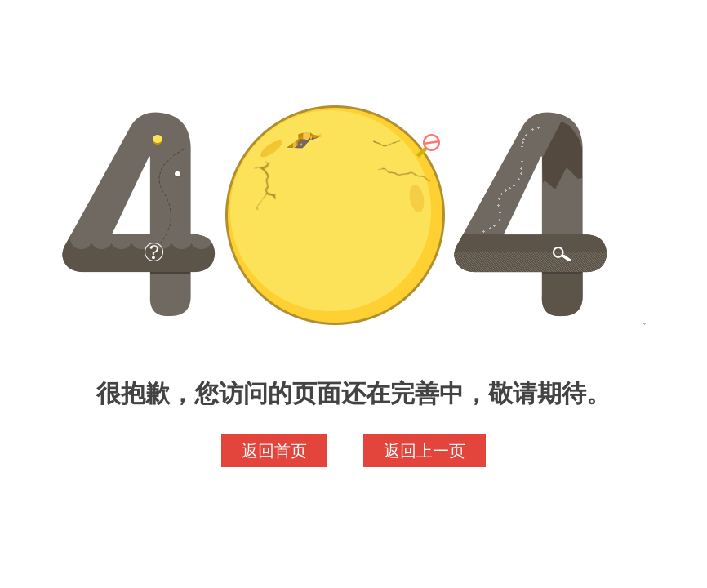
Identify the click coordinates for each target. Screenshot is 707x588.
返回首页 (274, 451)
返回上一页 (425, 451)
